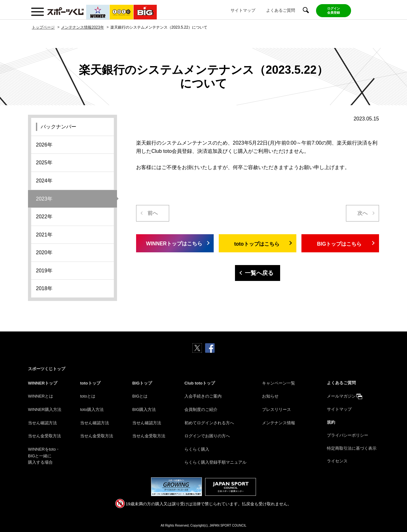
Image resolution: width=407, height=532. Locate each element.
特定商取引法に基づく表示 (352, 448)
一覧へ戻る (259, 273)
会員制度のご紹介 (201, 409)
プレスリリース (276, 409)
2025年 (44, 163)
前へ (153, 213)
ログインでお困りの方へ (207, 436)
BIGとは (140, 396)
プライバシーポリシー (348, 435)
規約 (331, 422)
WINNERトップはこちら (174, 244)
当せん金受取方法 (45, 436)
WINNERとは (41, 396)
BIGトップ (142, 383)
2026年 (44, 145)
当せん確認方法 (42, 423)
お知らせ (270, 396)
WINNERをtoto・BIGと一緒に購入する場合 (44, 456)
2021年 (44, 235)
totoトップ (90, 383)
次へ (362, 213)
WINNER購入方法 (45, 409)
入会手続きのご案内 (203, 396)
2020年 (44, 252)
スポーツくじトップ (47, 369)
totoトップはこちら (257, 244)
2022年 (44, 217)
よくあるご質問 (281, 10)
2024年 (44, 181)
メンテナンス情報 (279, 423)
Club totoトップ (200, 383)
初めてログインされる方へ (209, 423)
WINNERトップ (43, 383)
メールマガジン (341, 396)
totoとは (88, 396)
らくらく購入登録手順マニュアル (215, 462)
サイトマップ (243, 10)
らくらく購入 (197, 449)
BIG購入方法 (144, 409)
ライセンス (337, 461)
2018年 (44, 288)
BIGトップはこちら (339, 244)
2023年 (44, 199)
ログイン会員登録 (334, 10)
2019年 (44, 271)
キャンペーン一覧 (279, 383)
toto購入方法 (92, 409)
